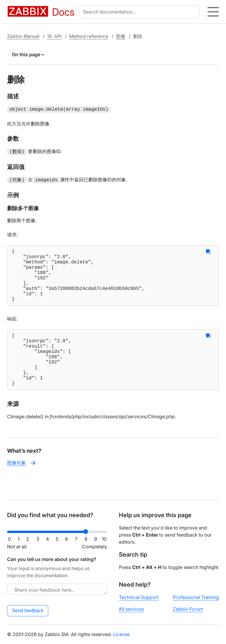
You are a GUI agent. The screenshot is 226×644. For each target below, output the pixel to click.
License (121, 634)
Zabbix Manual (23, 36)
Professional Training (196, 597)
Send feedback (28, 611)
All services (131, 609)
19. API (54, 36)
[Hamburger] (213, 12)
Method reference (89, 36)
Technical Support (139, 597)
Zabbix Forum (188, 609)
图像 (121, 36)
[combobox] (141, 12)
